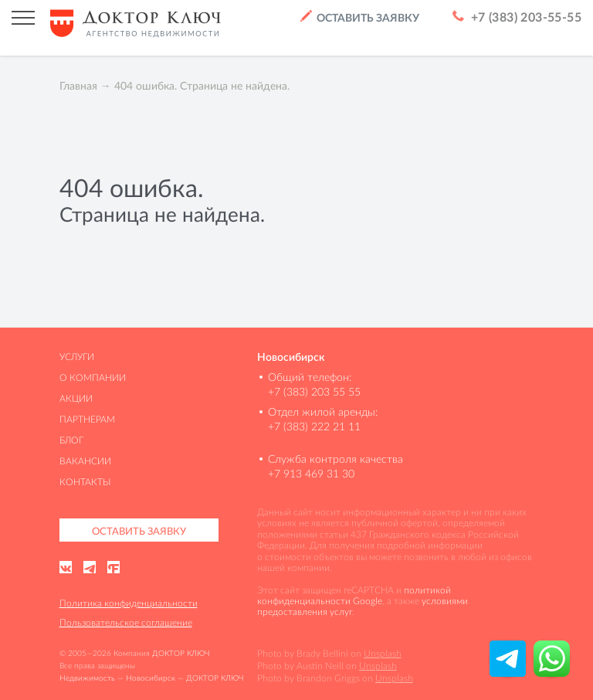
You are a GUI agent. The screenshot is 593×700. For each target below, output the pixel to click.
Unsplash (383, 653)
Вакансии (85, 461)
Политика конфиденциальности (129, 603)
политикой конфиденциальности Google (354, 595)
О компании (93, 377)
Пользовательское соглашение (126, 622)
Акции (76, 398)
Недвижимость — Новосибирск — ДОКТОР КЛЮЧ (151, 678)
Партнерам (87, 419)
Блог (71, 440)
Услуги (77, 357)
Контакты (85, 482)
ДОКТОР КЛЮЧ (181, 653)
